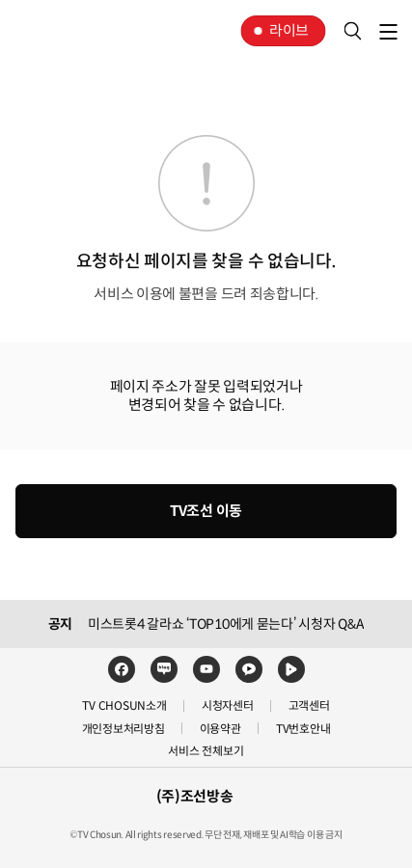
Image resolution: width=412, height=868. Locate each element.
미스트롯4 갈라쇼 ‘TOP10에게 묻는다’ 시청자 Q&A (226, 624)
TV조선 (75, 31)
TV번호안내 (303, 729)
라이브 (289, 30)
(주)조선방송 (195, 796)
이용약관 (220, 729)
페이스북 (122, 669)
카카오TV (249, 669)
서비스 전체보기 (206, 751)
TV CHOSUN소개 (124, 705)
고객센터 (309, 705)
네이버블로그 (164, 669)
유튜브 (206, 669)
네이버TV (291, 669)
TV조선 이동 (206, 511)
